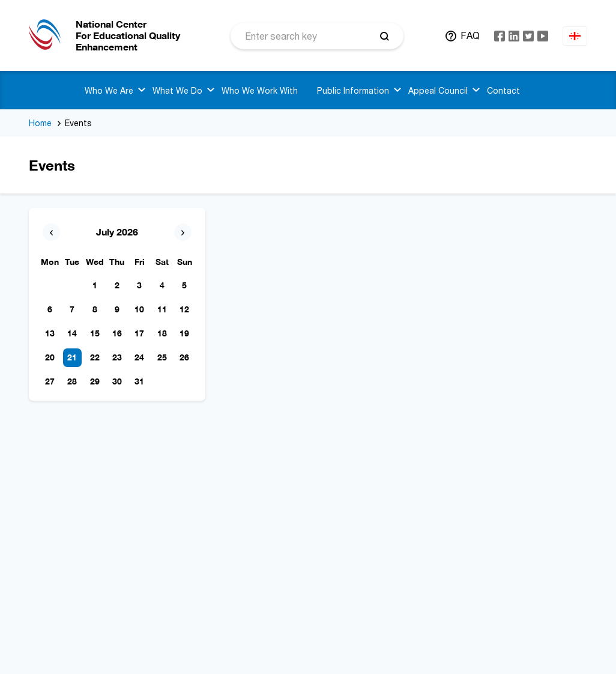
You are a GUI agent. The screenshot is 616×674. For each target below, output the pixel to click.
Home (40, 123)
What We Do (177, 90)
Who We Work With (260, 90)
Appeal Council (438, 90)
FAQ (470, 35)
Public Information (353, 90)
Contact (503, 90)
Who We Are (109, 90)
